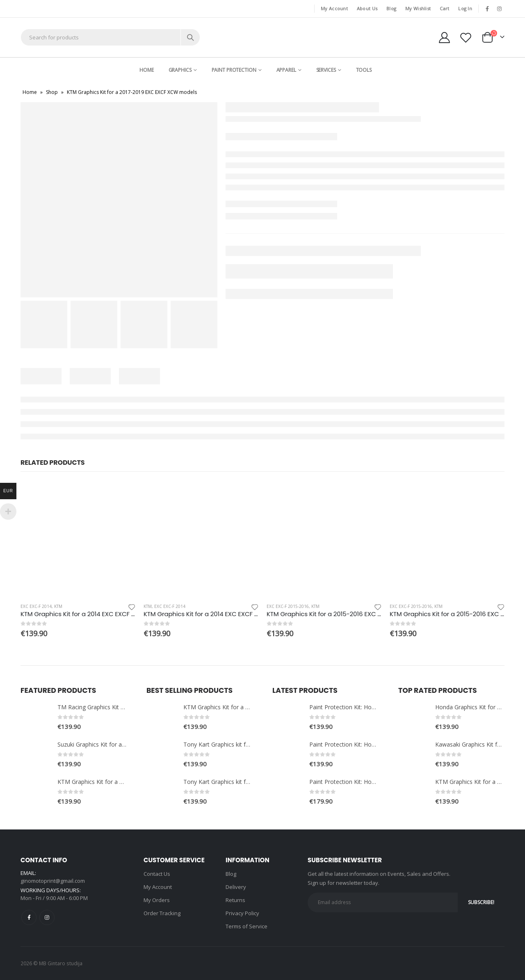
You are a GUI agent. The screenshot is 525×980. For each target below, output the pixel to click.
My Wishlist (418, 8)
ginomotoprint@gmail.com (53, 881)
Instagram (47, 917)
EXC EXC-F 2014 (36, 606)
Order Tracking (162, 913)
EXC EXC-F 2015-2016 (288, 606)
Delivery (236, 887)
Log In (465, 8)
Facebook (29, 917)
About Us (367, 8)
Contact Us (157, 874)
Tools (364, 70)
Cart (444, 8)
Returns (235, 900)
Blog (391, 8)
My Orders (157, 900)
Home (147, 70)
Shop (52, 92)
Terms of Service (247, 926)
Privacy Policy (242, 913)
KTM (58, 606)
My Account (334, 8)
